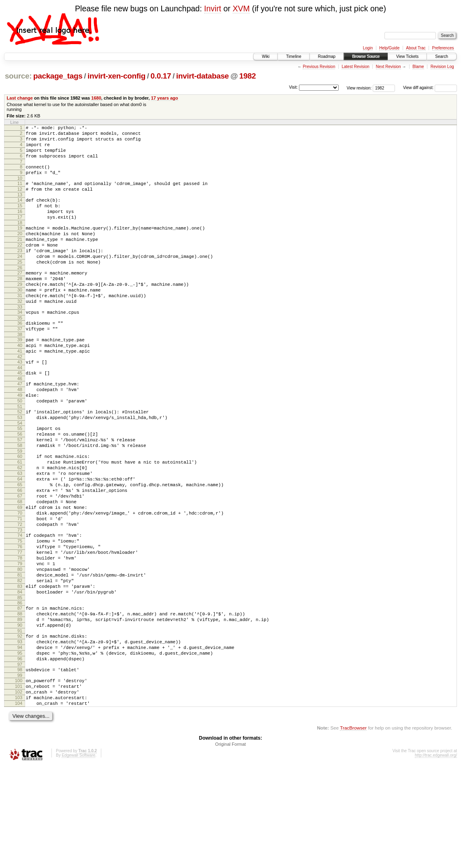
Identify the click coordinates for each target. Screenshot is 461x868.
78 (20, 633)
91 (20, 719)
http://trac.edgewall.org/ (436, 857)
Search (442, 56)
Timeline (293, 56)
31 (20, 326)
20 (20, 252)
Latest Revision (355, 67)
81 (20, 654)
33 (20, 340)
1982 (248, 76)
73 (20, 600)
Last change (20, 98)
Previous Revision (319, 67)
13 (20, 207)
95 (20, 745)
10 (20, 188)
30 (20, 319)
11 (20, 193)
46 (20, 421)
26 (20, 293)
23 (20, 272)
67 (20, 559)
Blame (418, 67)
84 (20, 674)
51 (20, 454)
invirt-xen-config (116, 76)
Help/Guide (389, 48)
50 (20, 447)
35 (20, 352)
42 (20, 397)
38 (20, 371)
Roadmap (327, 56)
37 (20, 364)
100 (19, 777)
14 (20, 212)
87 (20, 692)
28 (20, 305)
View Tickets (407, 56)
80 (20, 647)
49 (20, 440)
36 (20, 357)
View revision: (359, 88)
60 (20, 511)
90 (20, 713)
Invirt (213, 9)
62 (20, 525)
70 (20, 580)
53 (20, 466)
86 (20, 687)
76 (20, 619)
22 (20, 266)
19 (20, 245)
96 (20, 752)
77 (20, 626)
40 (20, 383)
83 (20, 668)
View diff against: (430, 88)
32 (20, 333)
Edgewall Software (78, 857)
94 (20, 738)
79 (20, 640)
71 (20, 587)
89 (20, 706)
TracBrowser (353, 830)
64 (20, 538)
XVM (241, 9)
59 (20, 506)
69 (20, 573)
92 (20, 725)
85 (20, 681)
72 (20, 594)
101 (19, 783)
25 (20, 286)
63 (20, 532)
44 (20, 409)
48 (20, 433)
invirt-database (203, 76)
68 (20, 566)
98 (20, 764)
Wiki (266, 56)
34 (20, 345)
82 (20, 661)
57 (20, 492)
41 (20, 390)
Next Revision (388, 67)
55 (20, 478)
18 (20, 240)
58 (20, 499)
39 (20, 376)
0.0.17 (161, 76)
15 (20, 219)
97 (20, 759)
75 (20, 613)
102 (19, 790)
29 (20, 312)
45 (20, 414)
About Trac (416, 48)
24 (20, 279)
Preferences (443, 48)
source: (18, 76)
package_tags (58, 76)
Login (368, 48)
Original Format (230, 846)
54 (20, 473)
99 (20, 771)
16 (20, 226)
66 (20, 552)
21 (20, 259)
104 (19, 804)
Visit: (293, 87)
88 (20, 699)
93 (20, 732)
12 (20, 200)
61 (20, 518)
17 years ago (165, 98)
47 (20, 426)
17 (20, 233)
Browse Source (366, 56)
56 (20, 485)
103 (19, 797)
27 (20, 298)
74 (20, 606)
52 (20, 459)
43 (20, 402)
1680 (96, 98)
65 (20, 545)
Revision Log (442, 67)
